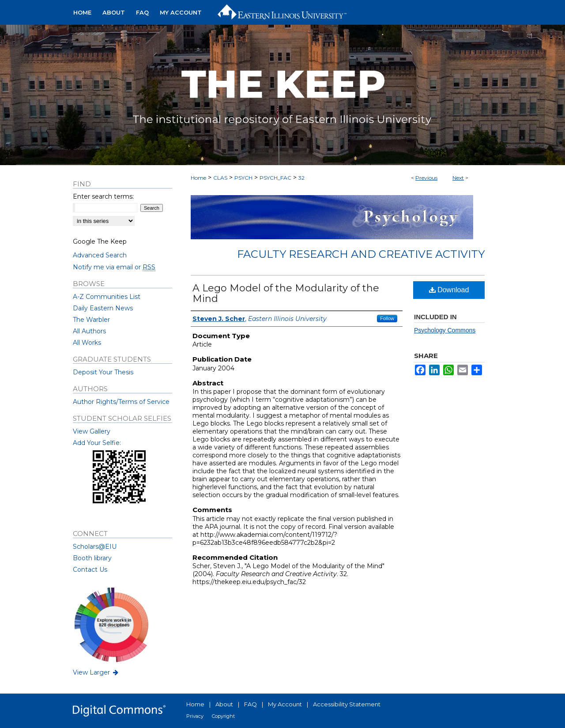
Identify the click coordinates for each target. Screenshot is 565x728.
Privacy (195, 716)
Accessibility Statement (347, 704)
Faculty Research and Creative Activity (361, 254)
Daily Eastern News (103, 308)
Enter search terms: (103, 196)
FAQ (250, 704)
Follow (387, 318)
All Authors (89, 331)
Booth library (92, 558)
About (224, 704)
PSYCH (243, 178)
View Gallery (92, 431)
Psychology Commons (445, 330)
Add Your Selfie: (97, 443)
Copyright (223, 716)
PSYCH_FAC (275, 178)
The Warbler (91, 320)
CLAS (220, 178)
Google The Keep (100, 241)
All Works (87, 343)
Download (449, 290)
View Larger (96, 672)
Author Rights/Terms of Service (121, 402)
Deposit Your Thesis (103, 372)
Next (458, 178)
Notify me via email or (114, 267)
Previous (426, 178)
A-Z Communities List (107, 297)
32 (301, 178)
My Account (285, 704)
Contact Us (90, 570)
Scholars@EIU (95, 547)
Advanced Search (100, 255)
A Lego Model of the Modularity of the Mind (286, 293)
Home (198, 178)
